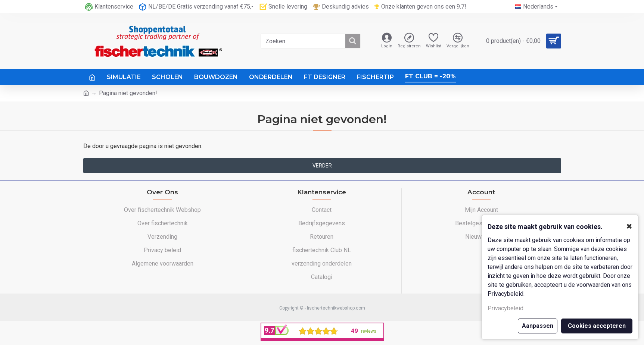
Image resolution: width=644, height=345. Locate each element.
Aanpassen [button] (538, 326)
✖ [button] (629, 226)
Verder (322, 166)
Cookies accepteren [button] (597, 326)
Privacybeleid (505, 308)
